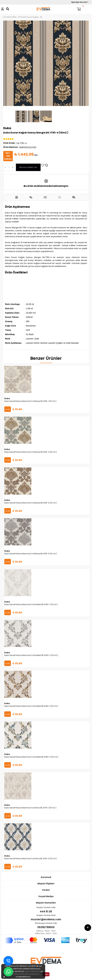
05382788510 (46, 927)
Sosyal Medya (46, 896)
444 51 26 (46, 911)
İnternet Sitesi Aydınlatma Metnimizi (23, 974)
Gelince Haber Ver (28, 167)
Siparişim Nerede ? (80, 2)
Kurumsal (46, 877)
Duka (7, 128)
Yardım (46, 890)
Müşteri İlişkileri (46, 884)
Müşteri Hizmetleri (46, 903)
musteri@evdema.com (46, 919)
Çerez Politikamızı (32, 971)
